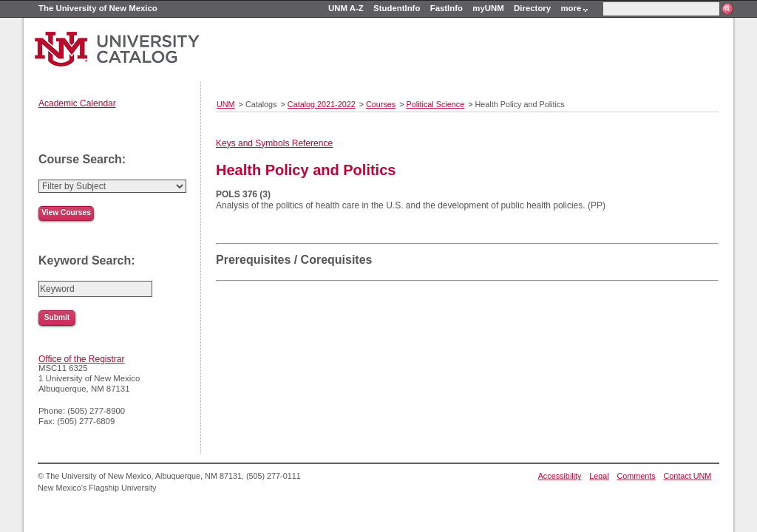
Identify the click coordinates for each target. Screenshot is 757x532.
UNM (226, 104)
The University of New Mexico (98, 8)
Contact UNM (688, 476)
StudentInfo (397, 8)
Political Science (436, 104)
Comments (637, 476)
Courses (381, 104)
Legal (599, 476)
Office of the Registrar (82, 359)
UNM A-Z (346, 8)
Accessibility (560, 476)
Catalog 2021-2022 (322, 104)
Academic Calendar (77, 103)
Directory (532, 8)
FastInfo (447, 8)
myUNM (488, 8)
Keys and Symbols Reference (274, 143)
